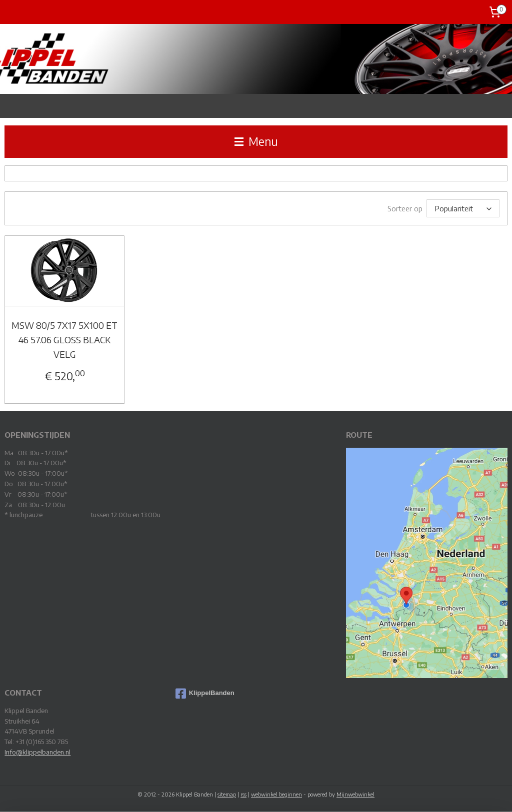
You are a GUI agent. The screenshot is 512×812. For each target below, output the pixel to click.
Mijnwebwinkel (355, 794)
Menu (256, 141)
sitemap (227, 794)
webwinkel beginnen (276, 794)
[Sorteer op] (463, 208)
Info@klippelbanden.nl (37, 752)
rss (243, 794)
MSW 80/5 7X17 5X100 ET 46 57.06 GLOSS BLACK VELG (64, 339)
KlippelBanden (205, 693)
